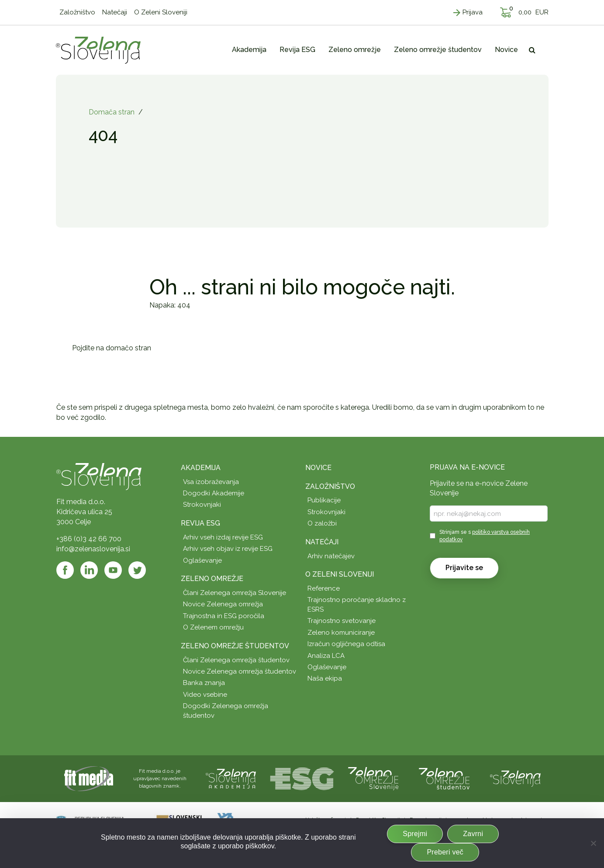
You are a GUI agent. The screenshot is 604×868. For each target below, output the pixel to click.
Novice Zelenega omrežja (223, 604)
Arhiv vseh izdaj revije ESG (223, 537)
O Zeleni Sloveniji (340, 574)
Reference (324, 588)
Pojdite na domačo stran (112, 348)
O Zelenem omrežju (213, 627)
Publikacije (324, 500)
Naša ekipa (325, 678)
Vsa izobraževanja (211, 482)
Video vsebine (205, 695)
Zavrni (473, 834)
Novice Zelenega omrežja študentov (240, 671)
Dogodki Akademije (214, 493)
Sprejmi (415, 834)
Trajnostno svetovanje (342, 621)
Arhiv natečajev (331, 556)
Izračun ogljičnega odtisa (346, 644)
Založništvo (330, 486)
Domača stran (112, 112)
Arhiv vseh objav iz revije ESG (228, 549)
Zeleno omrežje (212, 579)
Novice (318, 468)
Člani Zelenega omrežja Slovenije (235, 593)
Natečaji (322, 542)
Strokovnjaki (202, 505)
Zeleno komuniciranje (341, 633)
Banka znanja (204, 683)
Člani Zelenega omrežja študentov (236, 660)
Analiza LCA (326, 656)
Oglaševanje (202, 560)
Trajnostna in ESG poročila (224, 616)
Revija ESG (200, 523)
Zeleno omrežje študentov (235, 646)
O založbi (322, 523)
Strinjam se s (485, 536)
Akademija (201, 468)
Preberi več (445, 852)
